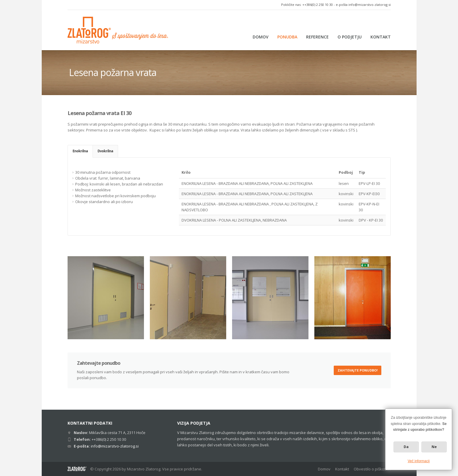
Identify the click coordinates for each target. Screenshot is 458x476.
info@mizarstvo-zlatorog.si (370, 5)
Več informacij (419, 461)
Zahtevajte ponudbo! (358, 370)
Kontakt (342, 469)
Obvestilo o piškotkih (372, 469)
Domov (324, 469)
